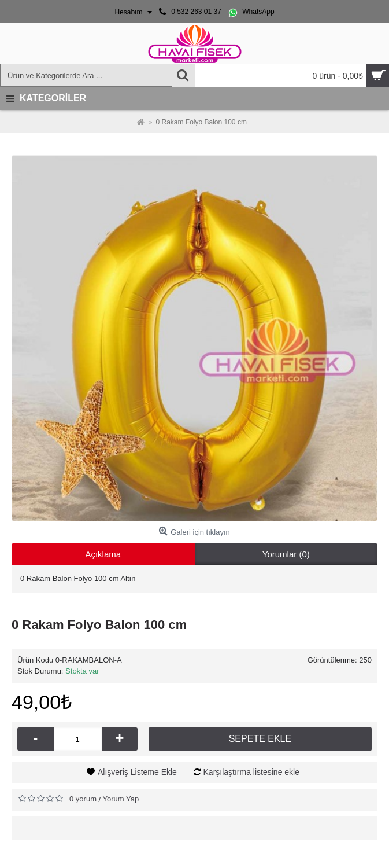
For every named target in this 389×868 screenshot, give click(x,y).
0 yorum (83, 799)
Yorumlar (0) (286, 554)
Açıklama (103, 554)
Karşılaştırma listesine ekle (252, 772)
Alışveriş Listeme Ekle (137, 772)
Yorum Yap (121, 799)
